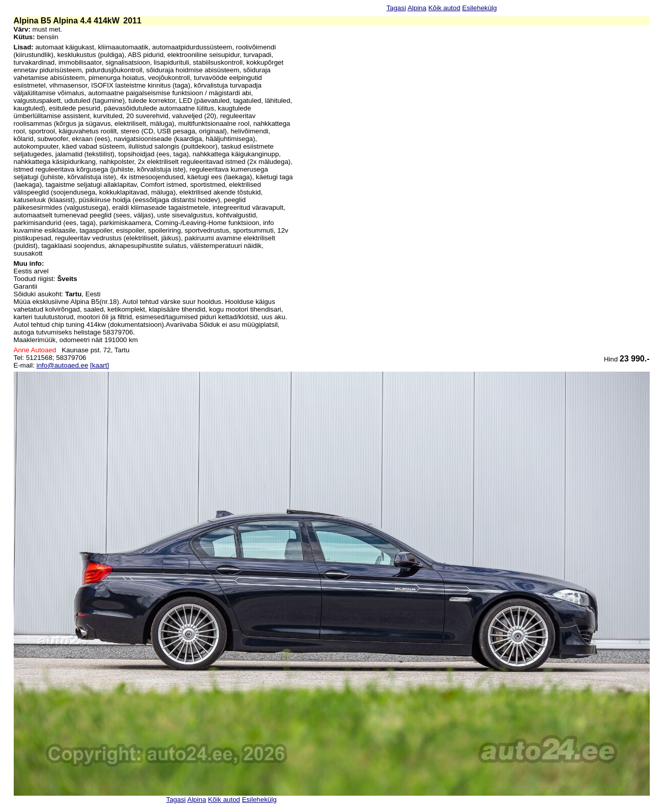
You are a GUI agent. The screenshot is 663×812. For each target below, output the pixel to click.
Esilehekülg (479, 8)
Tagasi (396, 8)
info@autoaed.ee (63, 365)
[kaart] (99, 365)
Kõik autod (444, 8)
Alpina (417, 8)
